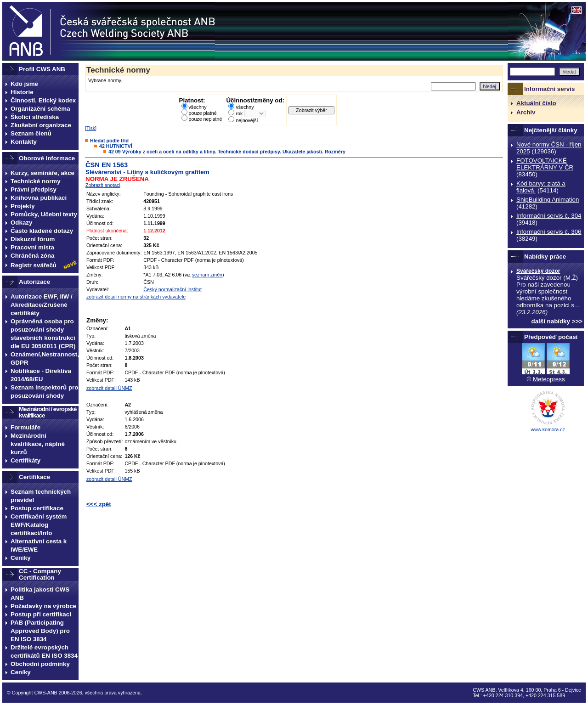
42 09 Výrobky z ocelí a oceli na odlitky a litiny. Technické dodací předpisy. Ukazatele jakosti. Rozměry (227, 152)
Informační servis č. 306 (549, 232)
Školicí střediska (35, 117)
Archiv (526, 112)
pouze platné (203, 113)
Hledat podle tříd (109, 141)
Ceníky (21, 558)
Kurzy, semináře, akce (42, 173)
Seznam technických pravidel (41, 496)
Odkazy (21, 223)
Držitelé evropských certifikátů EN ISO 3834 (44, 651)
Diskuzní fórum (33, 239)
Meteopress (549, 379)
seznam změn (207, 275)
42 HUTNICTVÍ (116, 146)
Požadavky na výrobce (43, 606)
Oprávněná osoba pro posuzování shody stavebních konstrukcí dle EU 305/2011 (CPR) (43, 334)
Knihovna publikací (39, 198)
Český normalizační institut (172, 289)
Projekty (23, 206)
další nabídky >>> (557, 321)
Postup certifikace (37, 508)
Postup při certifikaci (41, 614)
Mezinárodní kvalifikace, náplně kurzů (38, 444)
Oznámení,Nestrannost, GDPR (45, 358)
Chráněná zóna (33, 256)
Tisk (91, 128)
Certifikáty (25, 460)
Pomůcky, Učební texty (44, 214)
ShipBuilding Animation (548, 200)
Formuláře (25, 427)
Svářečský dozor (538, 271)
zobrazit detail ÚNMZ (109, 388)
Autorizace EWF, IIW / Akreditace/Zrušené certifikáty (42, 305)
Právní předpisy (34, 189)
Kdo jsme (24, 84)
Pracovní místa (32, 247)
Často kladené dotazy (42, 231)
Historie (22, 92)
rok (239, 113)
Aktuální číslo (536, 103)
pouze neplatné (206, 119)
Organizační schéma (40, 109)
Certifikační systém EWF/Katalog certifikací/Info (39, 525)
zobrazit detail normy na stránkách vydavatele (136, 297)
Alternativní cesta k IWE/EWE (39, 545)
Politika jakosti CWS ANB (40, 594)
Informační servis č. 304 (549, 216)
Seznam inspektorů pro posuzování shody (44, 392)
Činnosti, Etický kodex (43, 100)
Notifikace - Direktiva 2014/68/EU (41, 375)
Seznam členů (31, 133)
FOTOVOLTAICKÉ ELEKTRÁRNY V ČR (545, 164)
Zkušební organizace (41, 125)
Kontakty (24, 142)
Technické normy (36, 181)
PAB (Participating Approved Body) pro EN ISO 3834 (40, 631)
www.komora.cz (548, 429)
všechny (198, 107)
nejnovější (247, 120)
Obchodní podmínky (40, 664)
